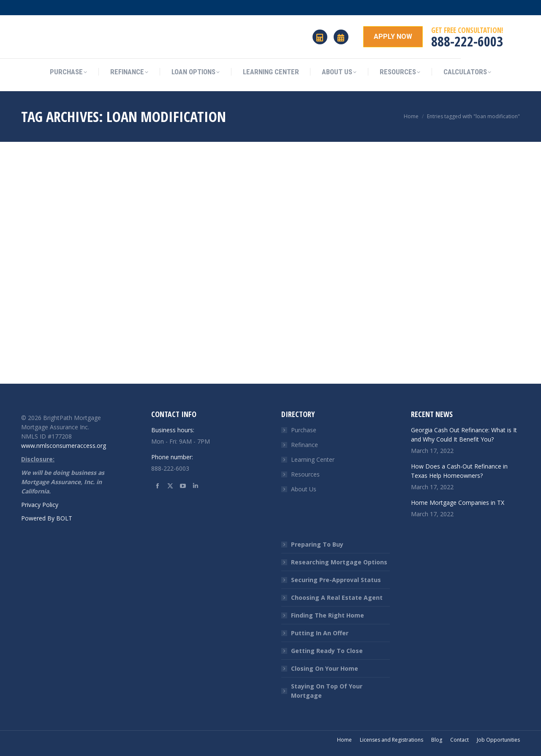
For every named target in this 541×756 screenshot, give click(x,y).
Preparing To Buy (317, 544)
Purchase (304, 430)
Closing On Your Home (325, 668)
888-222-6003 (467, 41)
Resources (305, 474)
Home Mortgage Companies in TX (458, 503)
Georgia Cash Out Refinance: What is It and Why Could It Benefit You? (464, 435)
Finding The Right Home (328, 615)
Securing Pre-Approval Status (336, 580)
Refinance (304, 445)
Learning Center (313, 459)
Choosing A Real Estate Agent (337, 597)
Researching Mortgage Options (339, 562)
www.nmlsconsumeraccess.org (64, 446)
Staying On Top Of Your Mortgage (327, 691)
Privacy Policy (40, 505)
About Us (304, 489)
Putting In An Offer (320, 633)
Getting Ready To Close (327, 651)
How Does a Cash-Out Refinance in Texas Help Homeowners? (459, 471)
